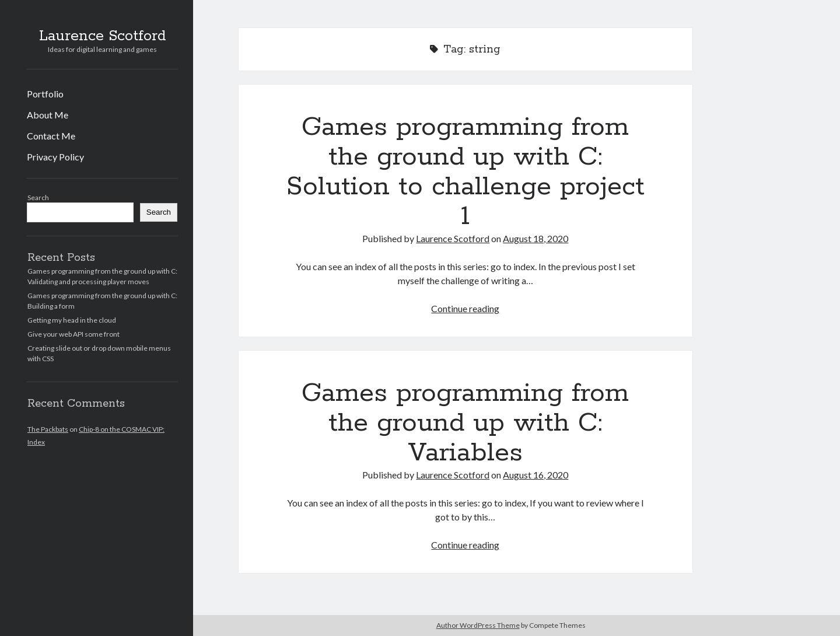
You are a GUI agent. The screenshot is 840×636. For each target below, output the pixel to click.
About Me (48, 115)
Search (38, 198)
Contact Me (51, 136)
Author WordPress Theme (478, 625)
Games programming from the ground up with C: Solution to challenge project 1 (466, 172)
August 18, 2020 (535, 238)
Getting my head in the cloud (72, 320)
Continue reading (465, 308)
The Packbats (48, 429)
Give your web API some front (73, 334)
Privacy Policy (55, 157)
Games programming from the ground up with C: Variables (465, 423)
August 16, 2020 (535, 475)
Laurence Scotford (103, 36)
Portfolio (45, 94)
